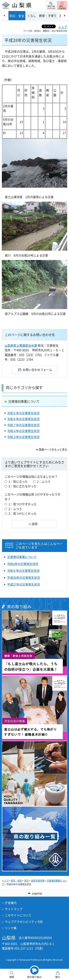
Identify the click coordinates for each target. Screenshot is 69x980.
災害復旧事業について (24, 401)
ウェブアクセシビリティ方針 (24, 922)
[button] (51, 6)
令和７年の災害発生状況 (23, 425)
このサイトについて (18, 915)
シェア (63, 27)
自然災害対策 (38, 881)
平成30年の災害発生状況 (24, 577)
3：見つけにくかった (23, 513)
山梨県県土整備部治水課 (21, 345)
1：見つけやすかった (23, 504)
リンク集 (11, 928)
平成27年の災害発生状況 (24, 584)
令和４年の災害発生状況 (23, 431)
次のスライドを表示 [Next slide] (65, 16)
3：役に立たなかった (23, 486)
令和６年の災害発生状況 (23, 419)
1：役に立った (18, 481)
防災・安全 (16, 881)
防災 (26, 881)
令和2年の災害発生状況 (23, 564)
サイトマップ (14, 909)
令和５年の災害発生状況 (23, 413)
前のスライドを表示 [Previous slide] (4, 16)
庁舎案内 (11, 903)
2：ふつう (44, 481)
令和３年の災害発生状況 (23, 437)
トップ (5, 881)
